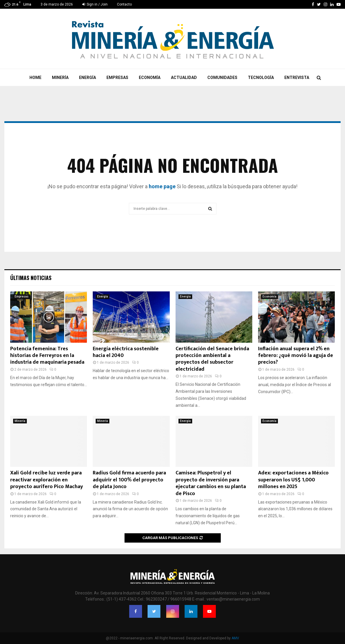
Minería (60, 78)
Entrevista (297, 78)
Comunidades (222, 78)
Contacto (124, 4)
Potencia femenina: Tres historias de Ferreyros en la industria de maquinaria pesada (47, 356)
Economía (150, 78)
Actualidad (184, 78)
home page (162, 186)
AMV (235, 638)
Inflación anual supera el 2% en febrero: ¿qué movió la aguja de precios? (296, 356)
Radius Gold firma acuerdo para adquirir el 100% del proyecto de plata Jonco (129, 480)
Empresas (117, 78)
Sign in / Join (95, 4)
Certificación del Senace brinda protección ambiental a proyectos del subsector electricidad (212, 359)
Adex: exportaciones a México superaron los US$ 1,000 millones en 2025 (293, 480)
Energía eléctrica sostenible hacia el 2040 (126, 352)
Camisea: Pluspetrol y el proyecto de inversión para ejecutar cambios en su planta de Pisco (211, 483)
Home (35, 78)
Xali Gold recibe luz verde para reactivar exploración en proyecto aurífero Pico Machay (47, 480)
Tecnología (261, 78)
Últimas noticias (31, 278)
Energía (87, 78)
